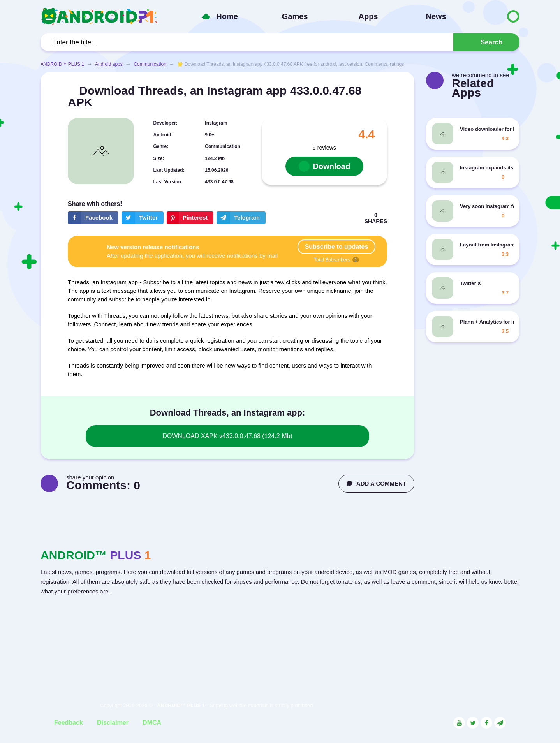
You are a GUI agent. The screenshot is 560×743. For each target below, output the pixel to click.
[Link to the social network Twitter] (473, 723)
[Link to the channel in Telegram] (500, 723)
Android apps (109, 64)
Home (227, 16)
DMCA (152, 723)
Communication (150, 64)
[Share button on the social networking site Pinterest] (190, 218)
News (436, 16)
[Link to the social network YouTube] (459, 723)
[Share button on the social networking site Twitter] (143, 218)
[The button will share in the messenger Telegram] (241, 218)
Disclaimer (113, 723)
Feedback (69, 723)
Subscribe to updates (337, 247)
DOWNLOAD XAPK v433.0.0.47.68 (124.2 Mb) (227, 436)
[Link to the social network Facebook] (486, 723)
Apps (368, 16)
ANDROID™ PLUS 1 (62, 64)
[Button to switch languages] (497, 16)
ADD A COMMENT (376, 483)
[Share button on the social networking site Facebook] (93, 218)
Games (295, 16)
